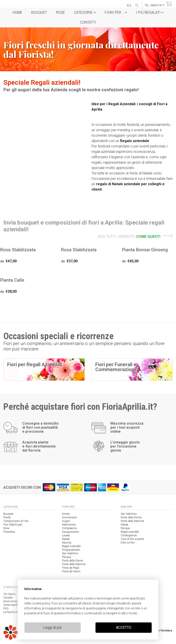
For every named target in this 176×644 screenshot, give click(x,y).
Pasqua (67, 557)
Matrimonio (69, 525)
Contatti (88, 22)
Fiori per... (116, 12)
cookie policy (41, 603)
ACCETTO (124, 627)
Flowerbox (9, 532)
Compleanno (69, 528)
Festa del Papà (71, 568)
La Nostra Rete (12, 612)
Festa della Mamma (74, 564)
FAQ (6, 608)
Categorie (85, 12)
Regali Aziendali (71, 546)
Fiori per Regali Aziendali (35, 364)
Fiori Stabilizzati (13, 525)
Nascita (67, 543)
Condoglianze (129, 535)
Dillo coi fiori (128, 543)
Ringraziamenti (71, 550)
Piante (7, 517)
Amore (66, 514)
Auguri (66, 521)
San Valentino (70, 553)
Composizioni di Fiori (16, 521)
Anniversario (69, 517)
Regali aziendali (130, 532)
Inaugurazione (70, 532)
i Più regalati (150, 12)
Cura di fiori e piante (132, 539)
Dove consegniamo (14, 601)
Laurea (66, 535)
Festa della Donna (72, 561)
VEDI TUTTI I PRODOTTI (135, 237)
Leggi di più (52, 627)
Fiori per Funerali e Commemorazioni (116, 367)
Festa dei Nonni (71, 571)
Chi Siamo (9, 594)
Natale (66, 539)
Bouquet (39, 12)
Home (17, 12)
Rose (60, 12)
